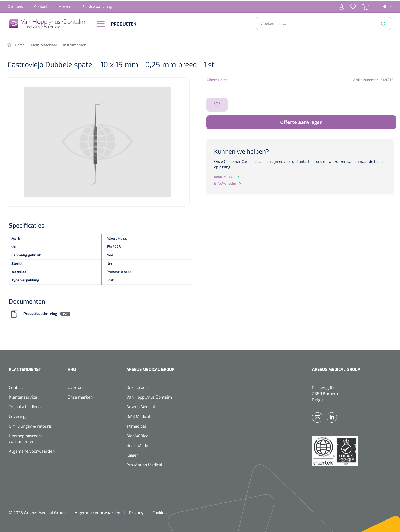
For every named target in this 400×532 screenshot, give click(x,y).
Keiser (132, 455)
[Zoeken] (383, 23)
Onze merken (80, 397)
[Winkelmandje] (362, 6)
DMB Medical (138, 416)
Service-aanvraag (97, 6)
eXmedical (136, 426)
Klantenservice (23, 397)
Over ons (15, 6)
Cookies (159, 512)
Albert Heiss (217, 79)
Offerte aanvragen (301, 122)
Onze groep (137, 387)
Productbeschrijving (40, 313)
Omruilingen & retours (30, 426)
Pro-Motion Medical (144, 465)
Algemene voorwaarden (32, 451)
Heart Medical (139, 445)
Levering (17, 416)
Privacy (136, 512)
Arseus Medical (141, 406)
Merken (65, 6)
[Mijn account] (341, 6)
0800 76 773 (224, 176)
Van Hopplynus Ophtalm (149, 397)
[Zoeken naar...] (321, 23)
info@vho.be (225, 183)
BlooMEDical (138, 435)
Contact (41, 6)
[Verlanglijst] (350, 6)
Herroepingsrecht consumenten (26, 438)
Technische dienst (26, 406)
